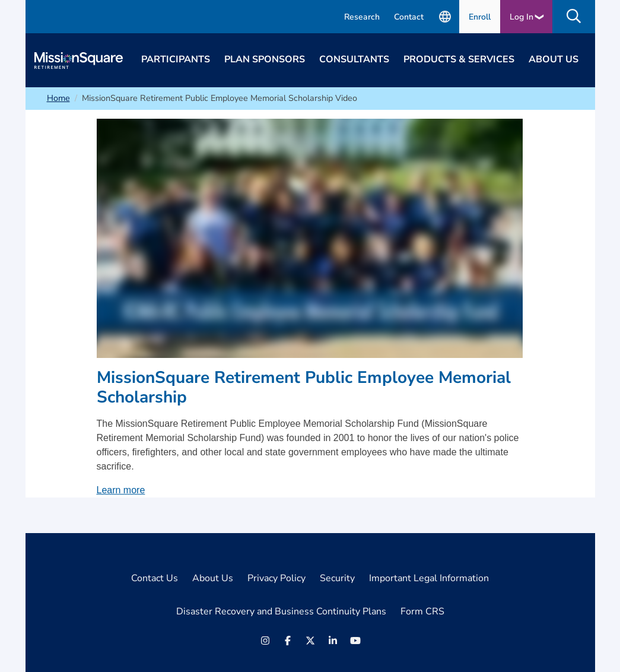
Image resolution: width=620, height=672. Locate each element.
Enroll (480, 17)
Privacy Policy (276, 578)
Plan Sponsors (265, 59)
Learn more (121, 490)
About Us (554, 59)
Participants (176, 59)
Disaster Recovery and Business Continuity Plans (281, 611)
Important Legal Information (429, 578)
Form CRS (422, 611)
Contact (409, 17)
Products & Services (459, 59)
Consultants (354, 59)
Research (362, 17)
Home (58, 98)
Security (337, 578)
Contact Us (155, 578)
